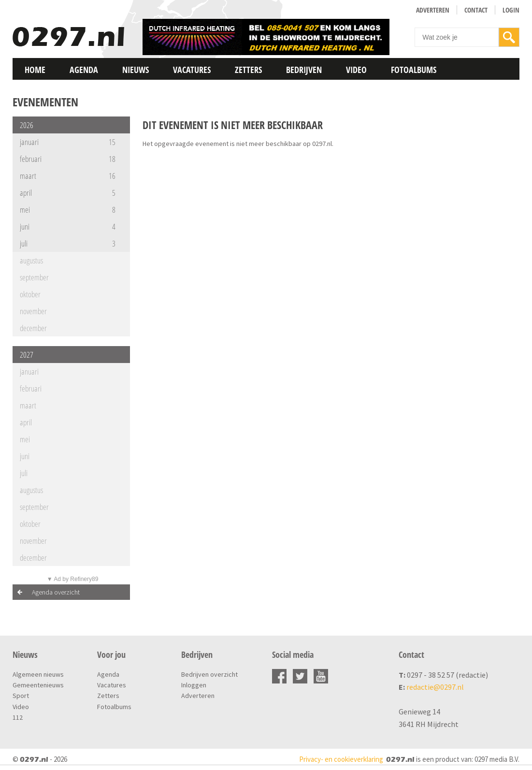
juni (68, 226)
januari (68, 142)
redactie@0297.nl (435, 687)
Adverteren (433, 10)
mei (68, 210)
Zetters (248, 70)
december (33, 328)
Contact (476, 10)
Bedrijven (304, 70)
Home (35, 70)
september (34, 277)
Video (356, 70)
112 (18, 717)
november (33, 311)
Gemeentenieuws (38, 685)
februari (68, 159)
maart (68, 176)
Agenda (84, 70)
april (68, 193)
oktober (30, 294)
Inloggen (194, 685)
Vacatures (192, 70)
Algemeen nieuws (38, 674)
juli (68, 243)
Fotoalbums (414, 70)
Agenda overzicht (56, 592)
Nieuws (136, 70)
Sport (21, 696)
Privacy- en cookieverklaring (341, 759)
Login (511, 10)
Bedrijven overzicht (209, 674)
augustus (31, 260)
